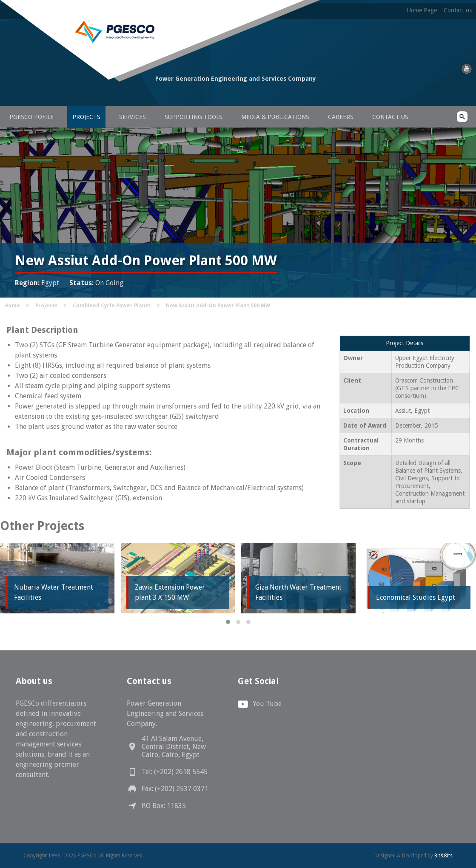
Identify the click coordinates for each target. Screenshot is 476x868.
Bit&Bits (443, 856)
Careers (341, 117)
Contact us (458, 10)
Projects (86, 117)
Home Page (422, 10)
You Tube (267, 704)
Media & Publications (275, 117)
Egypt (50, 283)
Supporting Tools (194, 117)
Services (133, 117)
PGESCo (83, 95)
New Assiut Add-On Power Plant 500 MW (218, 306)
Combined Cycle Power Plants (112, 306)
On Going (109, 283)
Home (12, 306)
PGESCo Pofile (31, 117)
